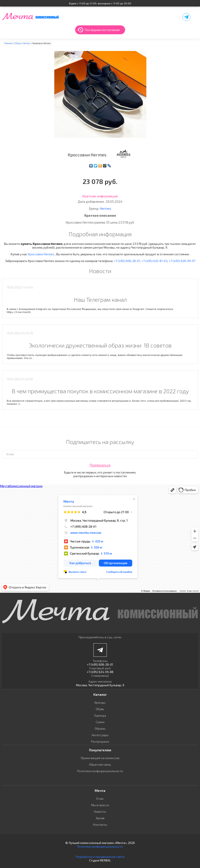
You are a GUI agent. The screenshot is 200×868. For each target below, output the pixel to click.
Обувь (18, 43)
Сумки (100, 722)
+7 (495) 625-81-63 (154, 261)
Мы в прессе (100, 805)
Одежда (100, 715)
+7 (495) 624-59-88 (100, 672)
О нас (100, 798)
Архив (100, 818)
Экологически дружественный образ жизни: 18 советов (100, 345)
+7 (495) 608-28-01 (127, 261)
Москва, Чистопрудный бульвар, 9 (100, 685)
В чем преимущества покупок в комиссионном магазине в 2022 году (100, 391)
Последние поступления (102, 30)
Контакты (100, 825)
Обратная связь (100, 764)
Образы (100, 728)
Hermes (27, 43)
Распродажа (100, 741)
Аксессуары (100, 735)
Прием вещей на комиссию (100, 758)
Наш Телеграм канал (100, 299)
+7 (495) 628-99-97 (182, 261)
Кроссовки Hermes (41, 254)
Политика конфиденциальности (100, 771)
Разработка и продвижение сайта (100, 857)
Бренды (100, 702)
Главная (8, 43)
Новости (100, 811)
